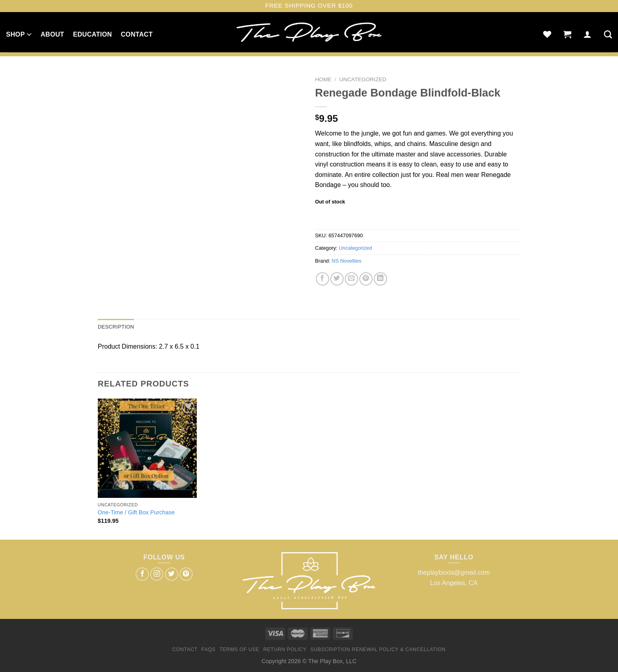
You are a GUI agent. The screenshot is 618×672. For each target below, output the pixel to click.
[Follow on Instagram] (157, 574)
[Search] (608, 34)
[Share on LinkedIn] (380, 279)
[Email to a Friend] (351, 279)
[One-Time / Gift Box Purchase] (147, 448)
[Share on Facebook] (322, 279)
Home (323, 79)
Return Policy (285, 649)
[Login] (587, 34)
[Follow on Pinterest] (186, 574)
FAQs (209, 649)
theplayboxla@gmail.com (454, 572)
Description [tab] (116, 327)
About (52, 34)
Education (92, 34)
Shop (19, 34)
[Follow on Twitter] (172, 574)
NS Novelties (346, 261)
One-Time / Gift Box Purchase (136, 512)
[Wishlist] (547, 34)
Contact (137, 34)
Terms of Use (239, 649)
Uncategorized (363, 79)
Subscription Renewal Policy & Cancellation (378, 649)
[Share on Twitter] (337, 279)
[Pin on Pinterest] (366, 279)
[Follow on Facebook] (142, 574)
